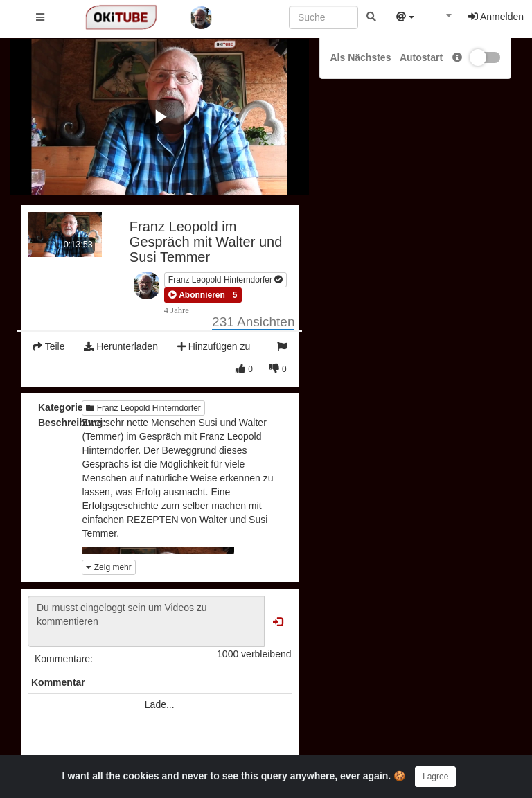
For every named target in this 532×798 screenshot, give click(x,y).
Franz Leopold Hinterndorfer (225, 280)
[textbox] (441, 19)
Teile (48, 346)
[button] (197, 295)
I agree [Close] (435, 777)
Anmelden (496, 17)
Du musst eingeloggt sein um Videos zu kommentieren (146, 621)
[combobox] (441, 20)
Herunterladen (121, 346)
